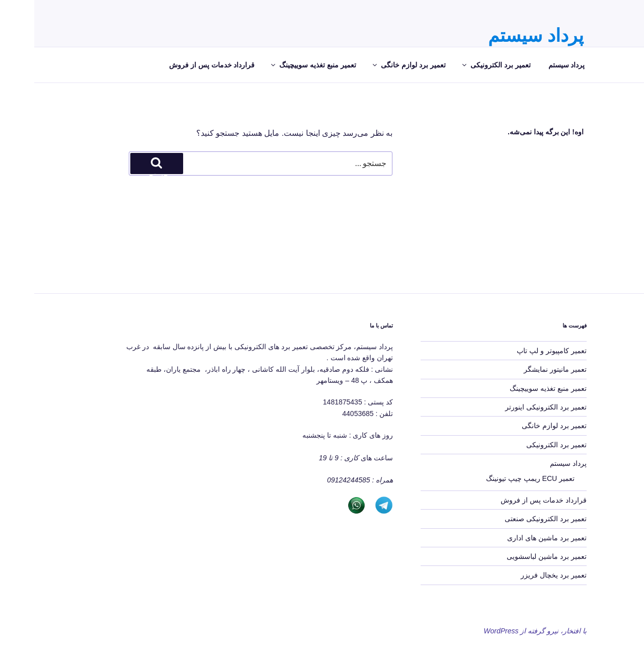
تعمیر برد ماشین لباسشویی (512, 556)
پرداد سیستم (502, 35)
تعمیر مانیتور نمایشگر (521, 369)
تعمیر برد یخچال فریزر (519, 575)
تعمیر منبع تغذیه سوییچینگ (279, 65)
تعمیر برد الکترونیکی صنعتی (511, 519)
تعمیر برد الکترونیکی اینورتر (512, 407)
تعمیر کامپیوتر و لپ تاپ (517, 351)
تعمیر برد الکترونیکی (462, 65)
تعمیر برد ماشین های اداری (513, 538)
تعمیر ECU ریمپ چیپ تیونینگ (496, 478)
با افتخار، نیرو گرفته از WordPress (501, 631)
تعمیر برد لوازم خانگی (374, 65)
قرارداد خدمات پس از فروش (178, 65)
